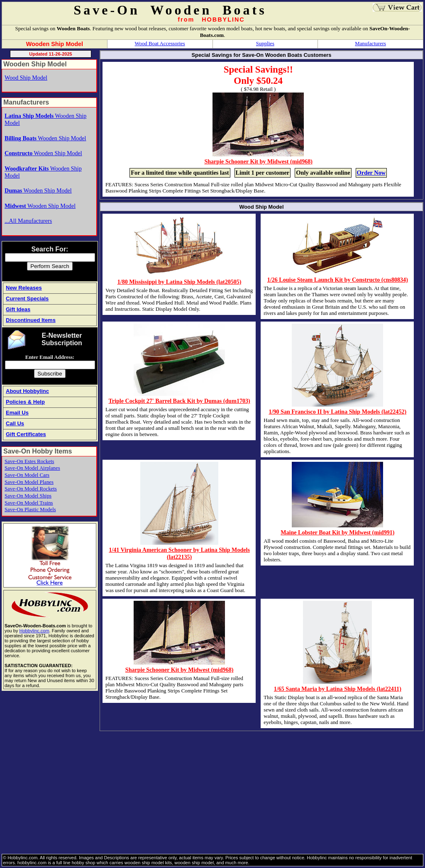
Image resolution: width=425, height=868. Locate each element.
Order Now (371, 173)
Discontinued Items (31, 320)
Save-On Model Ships (28, 496)
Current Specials (27, 299)
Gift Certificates (26, 434)
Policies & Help (25, 402)
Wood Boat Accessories (160, 44)
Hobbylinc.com (34, 631)
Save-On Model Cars (27, 475)
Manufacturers (370, 44)
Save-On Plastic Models (30, 510)
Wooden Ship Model (45, 138)
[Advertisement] (212, 792)
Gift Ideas (18, 309)
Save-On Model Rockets (31, 489)
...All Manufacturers (28, 221)
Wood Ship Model (26, 78)
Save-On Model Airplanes (32, 468)
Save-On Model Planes (29, 482)
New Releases (24, 288)
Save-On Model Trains (29, 503)
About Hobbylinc (27, 391)
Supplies (265, 44)
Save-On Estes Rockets (29, 461)
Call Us (15, 423)
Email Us (17, 413)
